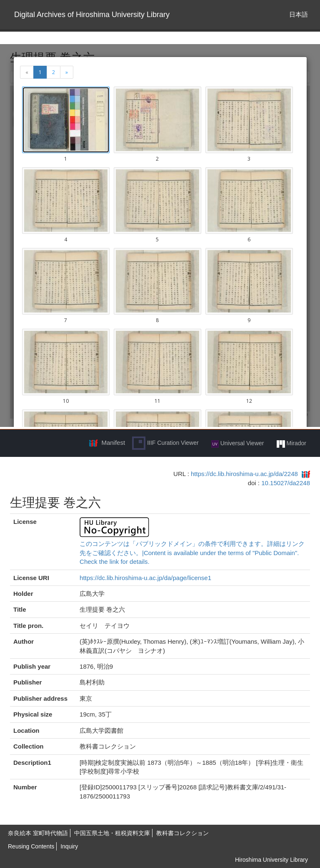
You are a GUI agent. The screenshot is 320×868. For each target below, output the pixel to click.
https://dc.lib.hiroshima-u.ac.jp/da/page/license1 (145, 578)
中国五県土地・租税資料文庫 (112, 833)
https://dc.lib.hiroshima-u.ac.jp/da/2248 (244, 474)
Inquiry (69, 846)
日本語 (299, 14)
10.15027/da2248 (286, 483)
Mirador (291, 444)
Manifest (113, 443)
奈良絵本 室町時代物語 (38, 833)
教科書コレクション (182, 833)
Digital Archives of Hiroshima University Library (92, 15)
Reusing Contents (31, 846)
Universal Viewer (238, 444)
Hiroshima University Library (271, 860)
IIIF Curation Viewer (165, 443)
